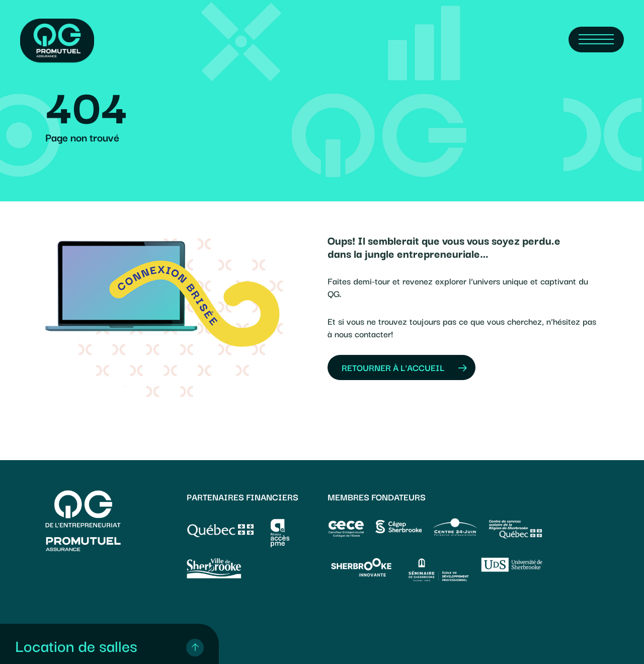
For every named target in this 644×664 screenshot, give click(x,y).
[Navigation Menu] (596, 40)
